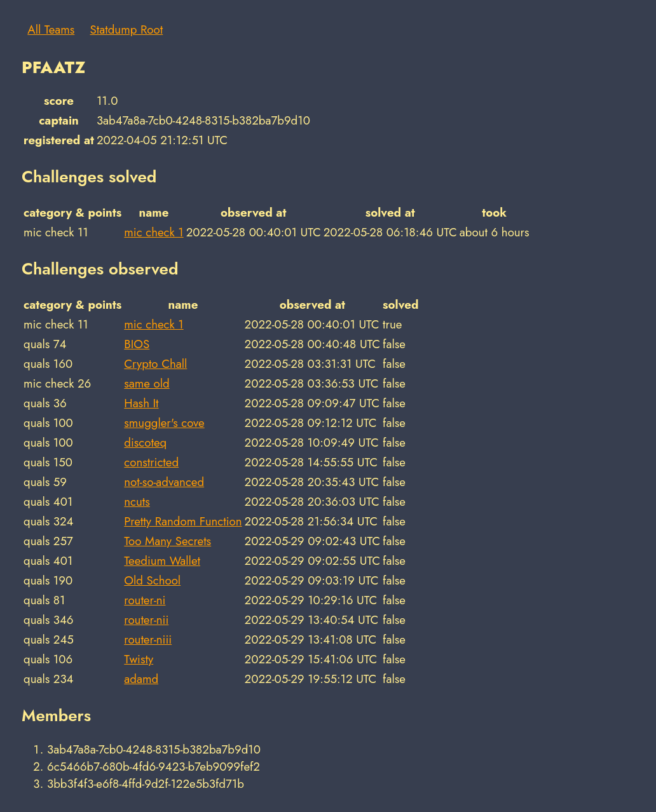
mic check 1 (154, 232)
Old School (152, 580)
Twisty (139, 659)
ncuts (137, 502)
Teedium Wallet (162, 561)
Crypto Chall (155, 364)
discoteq (145, 443)
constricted (151, 462)
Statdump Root (127, 30)
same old (147, 383)
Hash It (141, 403)
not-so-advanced (164, 482)
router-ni (145, 600)
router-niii (148, 639)
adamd (141, 679)
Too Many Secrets (167, 541)
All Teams (51, 30)
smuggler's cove (164, 423)
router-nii (146, 620)
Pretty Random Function (183, 521)
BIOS (137, 344)
